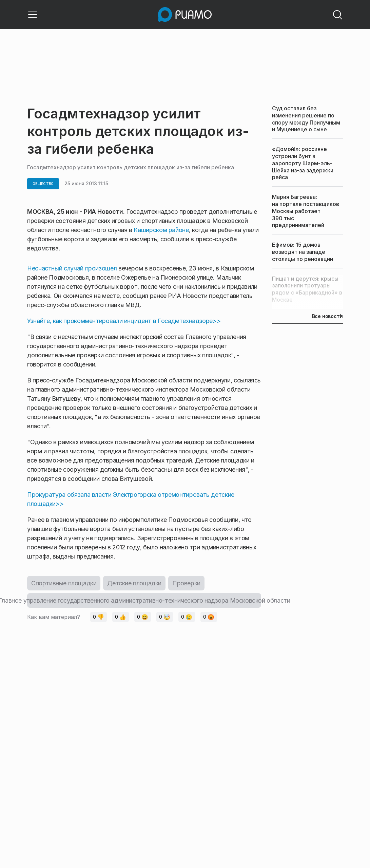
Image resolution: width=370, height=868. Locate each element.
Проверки (186, 583)
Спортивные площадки (64, 583)
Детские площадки (134, 583)
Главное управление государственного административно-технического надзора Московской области (144, 600)
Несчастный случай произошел (72, 268)
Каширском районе (161, 230)
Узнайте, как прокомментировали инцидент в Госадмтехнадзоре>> (124, 321)
